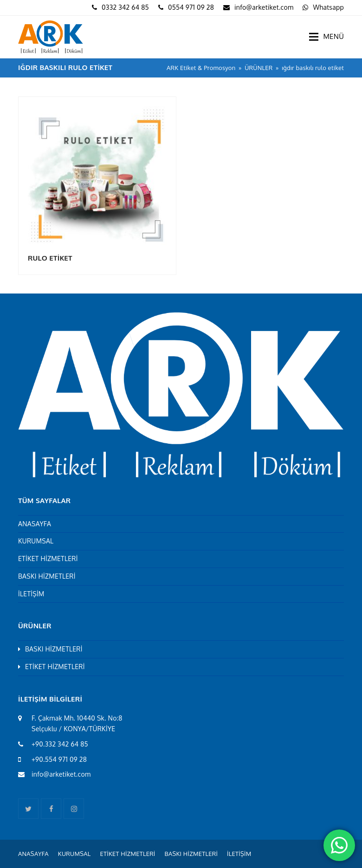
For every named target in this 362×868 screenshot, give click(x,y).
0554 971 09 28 (191, 7)
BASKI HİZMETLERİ (47, 576)
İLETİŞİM (31, 594)
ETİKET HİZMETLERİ (48, 558)
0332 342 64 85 (125, 7)
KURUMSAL (36, 541)
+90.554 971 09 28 (59, 759)
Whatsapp (328, 7)
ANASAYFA (35, 524)
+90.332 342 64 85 (60, 744)
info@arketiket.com (264, 7)
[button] (326, 37)
